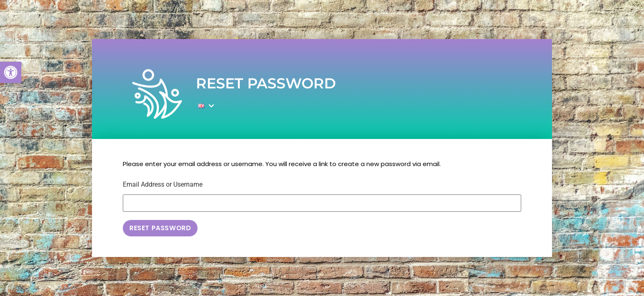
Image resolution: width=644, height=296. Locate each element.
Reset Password (160, 228)
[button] (11, 72)
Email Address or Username (163, 185)
